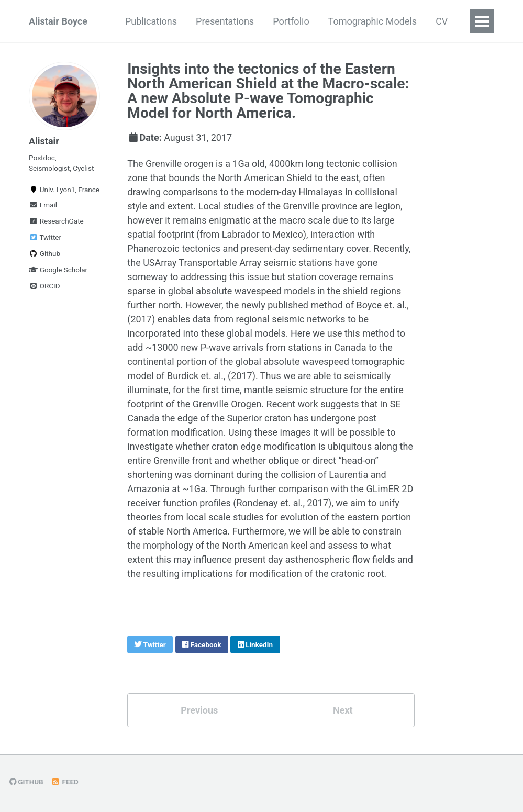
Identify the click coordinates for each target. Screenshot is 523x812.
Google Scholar (58, 270)
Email (43, 205)
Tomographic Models (372, 21)
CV (442, 21)
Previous (199, 710)
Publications (151, 21)
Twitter (45, 237)
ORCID (44, 286)
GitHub (26, 782)
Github (44, 253)
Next (343, 710)
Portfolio (291, 21)
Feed (65, 782)
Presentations (225, 21)
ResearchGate (56, 221)
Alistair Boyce (58, 21)
